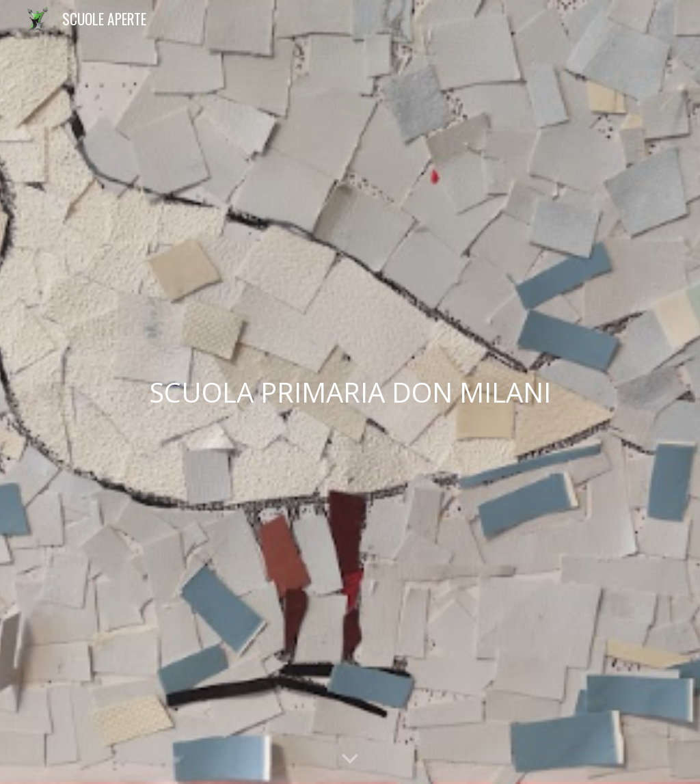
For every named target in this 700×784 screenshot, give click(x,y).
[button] (350, 759)
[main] (350, 392)
